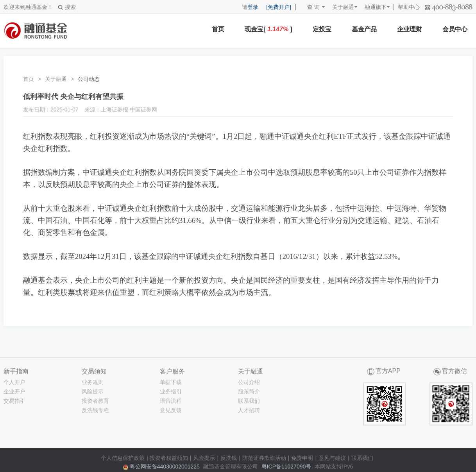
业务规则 (93, 382)
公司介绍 (249, 382)
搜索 (67, 7)
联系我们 (249, 401)
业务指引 (171, 391)
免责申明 (302, 458)
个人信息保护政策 (123, 458)
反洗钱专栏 (95, 410)
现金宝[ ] (268, 29)
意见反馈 (171, 410)
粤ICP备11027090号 (286, 467)
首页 (218, 29)
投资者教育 (95, 401)
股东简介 (249, 391)
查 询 (310, 7)
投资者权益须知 (169, 458)
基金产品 (364, 29)
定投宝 (322, 29)
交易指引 (14, 401)
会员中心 (455, 29)
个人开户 (14, 382)
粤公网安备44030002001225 (165, 467)
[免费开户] (279, 7)
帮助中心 (409, 7)
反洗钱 (229, 458)
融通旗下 (376, 7)
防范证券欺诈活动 (264, 458)
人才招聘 (249, 410)
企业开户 (14, 391)
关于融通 (343, 7)
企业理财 (410, 29)
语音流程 (171, 401)
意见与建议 (332, 458)
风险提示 (93, 391)
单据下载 (171, 382)
